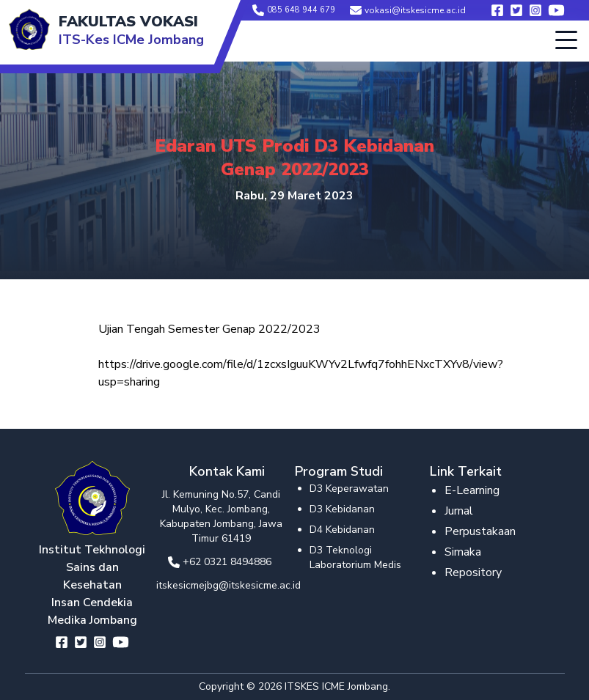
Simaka (463, 552)
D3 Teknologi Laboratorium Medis (355, 557)
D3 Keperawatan (349, 489)
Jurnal (459, 511)
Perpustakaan (480, 531)
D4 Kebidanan (342, 530)
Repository (473, 572)
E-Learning (472, 490)
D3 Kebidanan (342, 509)
